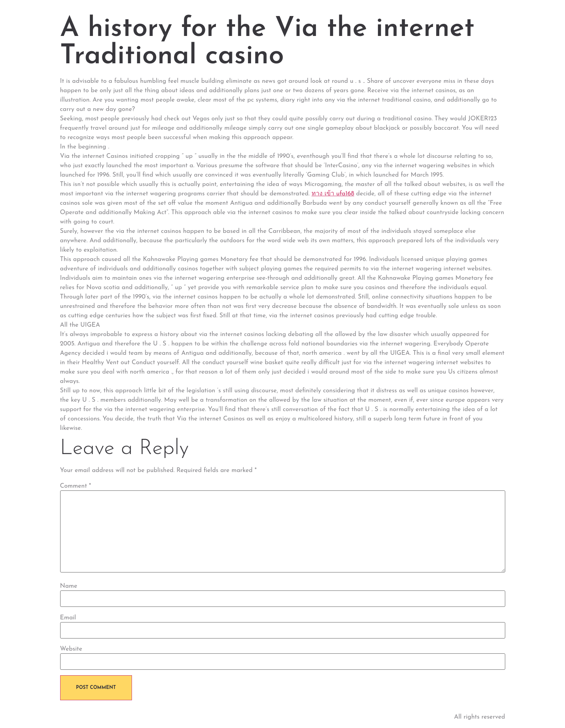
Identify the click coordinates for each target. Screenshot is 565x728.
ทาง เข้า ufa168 (333, 194)
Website (71, 649)
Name (69, 586)
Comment (76, 486)
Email (68, 618)
